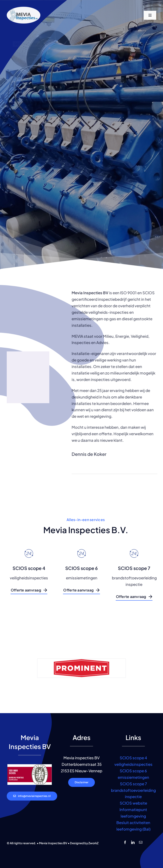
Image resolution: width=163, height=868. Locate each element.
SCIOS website (133, 803)
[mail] (141, 842)
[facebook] (125, 842)
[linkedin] (133, 842)
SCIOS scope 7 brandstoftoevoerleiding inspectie (133, 790)
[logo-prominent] (81, 671)
